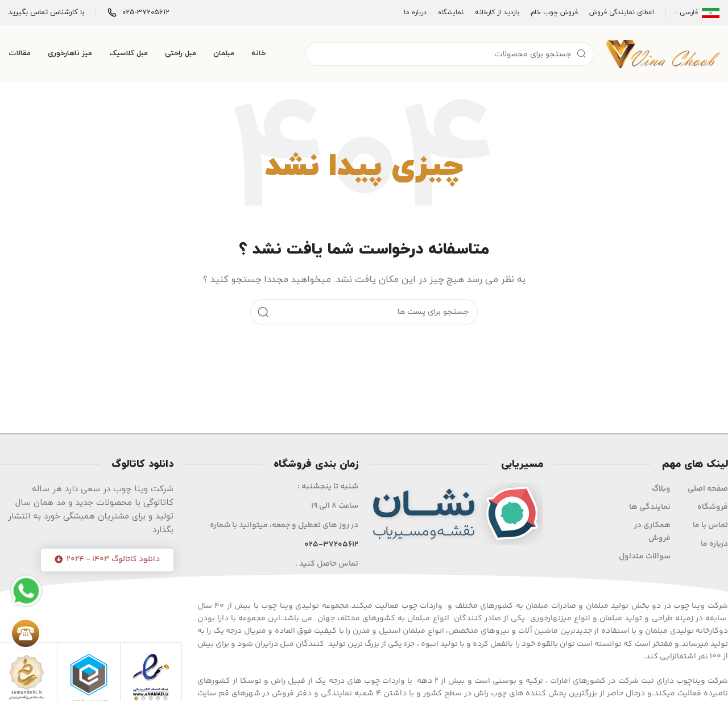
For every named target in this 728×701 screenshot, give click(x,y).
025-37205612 (331, 545)
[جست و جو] (450, 54)
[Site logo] (663, 53)
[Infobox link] (138, 13)
